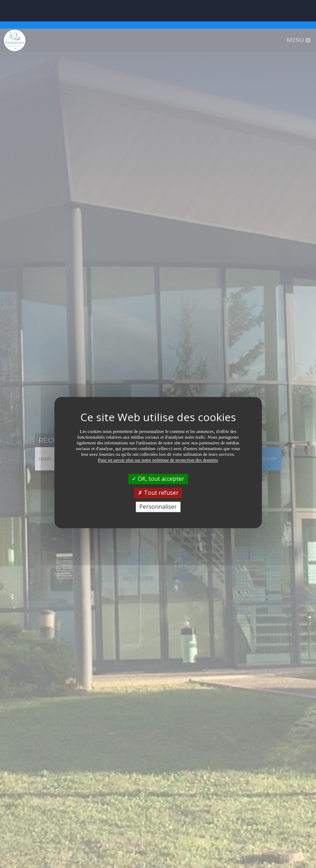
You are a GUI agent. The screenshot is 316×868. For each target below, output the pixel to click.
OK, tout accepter (158, 450)
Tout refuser (158, 464)
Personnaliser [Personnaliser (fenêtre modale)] (158, 478)
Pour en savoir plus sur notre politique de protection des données (158, 431)
